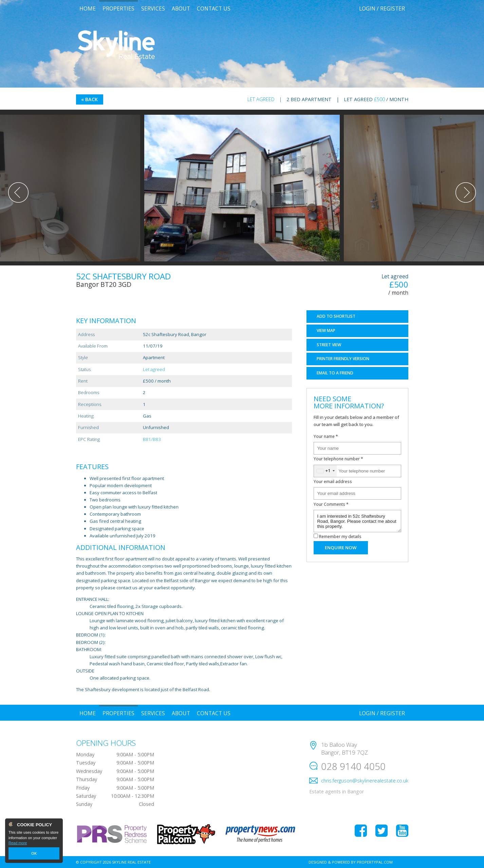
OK (34, 854)
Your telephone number (338, 459)
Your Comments (331, 504)
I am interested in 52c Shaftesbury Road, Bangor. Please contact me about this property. (357, 521)
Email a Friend (335, 373)
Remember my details (340, 536)
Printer (343, 359)
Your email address (333, 481)
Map (326, 330)
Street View (329, 345)
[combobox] (325, 471)
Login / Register (382, 8)
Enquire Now (341, 548)
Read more (18, 843)
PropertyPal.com (375, 862)
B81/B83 (152, 439)
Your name (326, 436)
